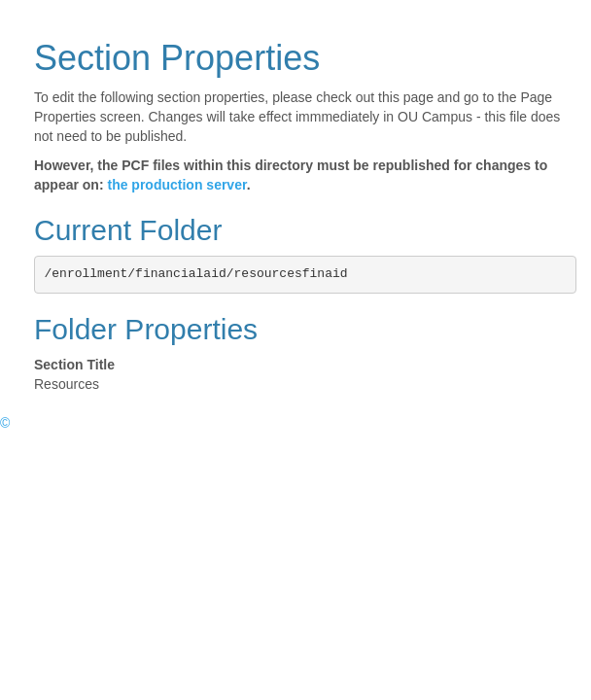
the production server (176, 185)
